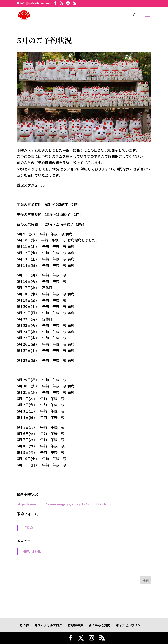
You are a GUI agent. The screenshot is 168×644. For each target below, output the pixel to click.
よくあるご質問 (100, 625)
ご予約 (28, 528)
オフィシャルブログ (48, 625)
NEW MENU (32, 551)
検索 (146, 580)
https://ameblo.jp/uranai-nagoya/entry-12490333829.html (64, 504)
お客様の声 (75, 625)
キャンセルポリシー (130, 625)
